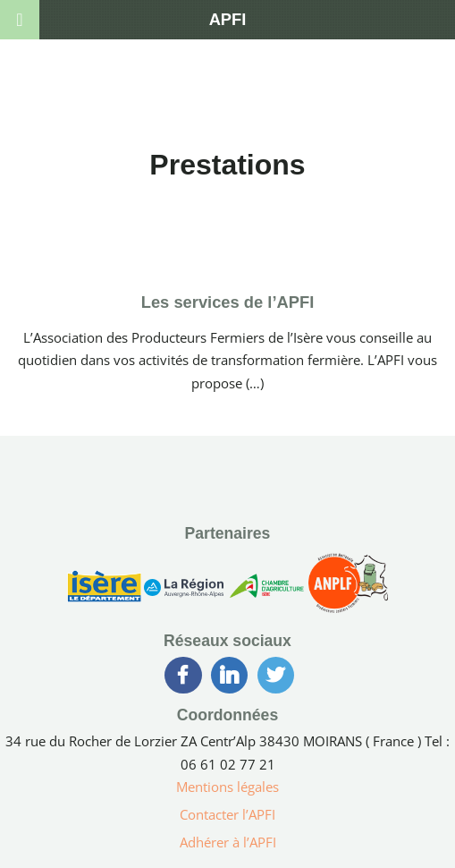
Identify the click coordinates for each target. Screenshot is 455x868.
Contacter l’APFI (227, 814)
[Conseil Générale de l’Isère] (104, 590)
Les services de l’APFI (228, 302)
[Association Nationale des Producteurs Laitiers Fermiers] (348, 590)
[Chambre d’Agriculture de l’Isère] (266, 590)
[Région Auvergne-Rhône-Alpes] (184, 590)
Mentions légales (227, 787)
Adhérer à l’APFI (228, 842)
